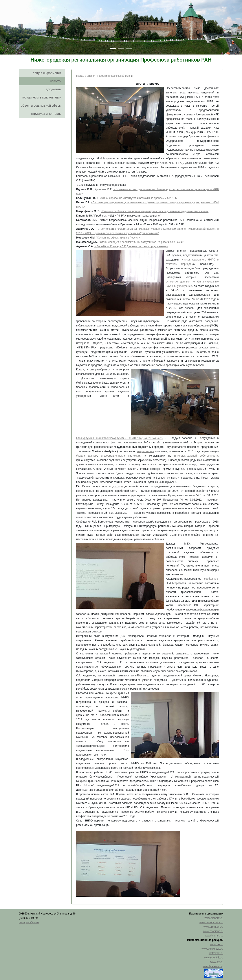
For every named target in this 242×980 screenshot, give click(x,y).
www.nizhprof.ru (214, 918)
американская (145, 451)
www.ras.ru (217, 944)
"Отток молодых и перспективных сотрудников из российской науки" (141, 242)
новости (56, 81)
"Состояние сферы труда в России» (118, 238)
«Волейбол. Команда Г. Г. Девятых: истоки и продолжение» (131, 246)
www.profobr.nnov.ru (212, 922)
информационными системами (121, 456)
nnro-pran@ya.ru (29, 922)
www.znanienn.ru (213, 931)
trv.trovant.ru (216, 953)
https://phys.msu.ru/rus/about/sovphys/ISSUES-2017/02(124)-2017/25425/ (120, 438)
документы (54, 89)
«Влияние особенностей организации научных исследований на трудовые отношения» (155, 211)
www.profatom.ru (213, 927)
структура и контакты (46, 114)
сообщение (211, 579)
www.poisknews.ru (212, 949)
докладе (117, 486)
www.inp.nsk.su (214, 936)
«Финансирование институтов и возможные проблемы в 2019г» (139, 198)
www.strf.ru (217, 962)
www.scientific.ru (214, 958)
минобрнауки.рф (213, 966)
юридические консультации (42, 97)
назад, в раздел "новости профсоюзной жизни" (105, 76)
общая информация (47, 73)
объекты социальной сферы (41, 106)
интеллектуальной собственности (196, 456)
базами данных (87, 456)
